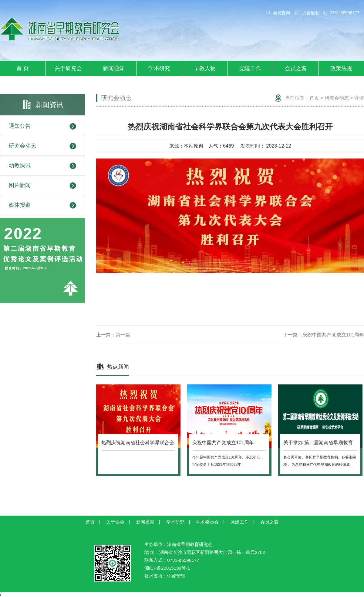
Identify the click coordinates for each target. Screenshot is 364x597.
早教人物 (205, 68)
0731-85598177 (345, 13)
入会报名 (311, 13)
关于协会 (115, 522)
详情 (359, 98)
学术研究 (159, 68)
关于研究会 (68, 68)
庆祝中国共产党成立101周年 (333, 335)
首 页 (23, 68)
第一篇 (123, 335)
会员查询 (281, 13)
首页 (314, 98)
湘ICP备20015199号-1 (167, 568)
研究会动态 (42, 146)
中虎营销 (176, 576)
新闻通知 (114, 68)
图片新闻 (42, 186)
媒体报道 (42, 205)
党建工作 (250, 68)
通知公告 (42, 126)
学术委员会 (207, 522)
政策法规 (341, 68)
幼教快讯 (42, 166)
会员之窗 (296, 68)
